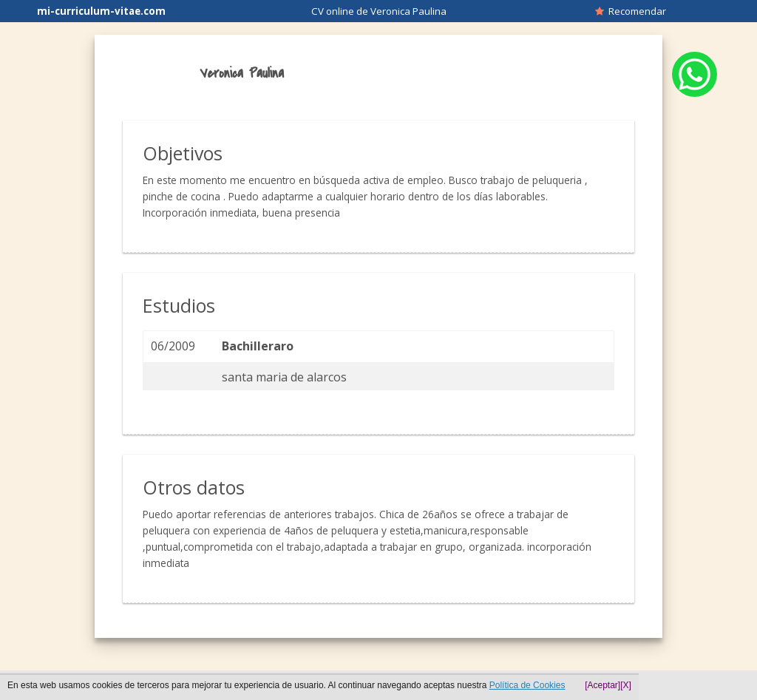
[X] (626, 685)
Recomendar (631, 11)
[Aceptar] (602, 685)
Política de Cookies (527, 685)
